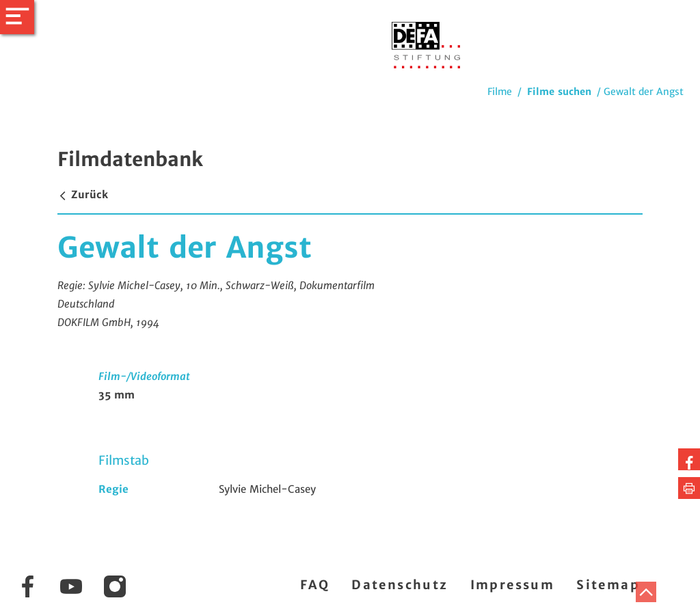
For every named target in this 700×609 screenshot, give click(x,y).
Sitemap (608, 585)
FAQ (315, 585)
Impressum (513, 585)
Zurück (83, 194)
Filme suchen (559, 92)
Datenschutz (400, 585)
